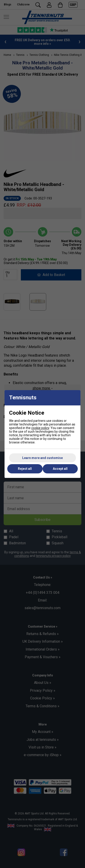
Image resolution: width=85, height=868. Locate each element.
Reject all (25, 469)
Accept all (60, 469)
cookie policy (40, 428)
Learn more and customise (42, 458)
